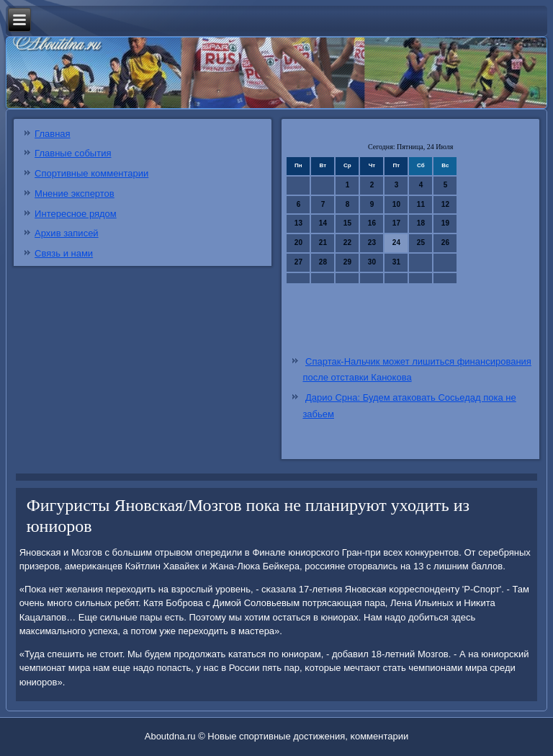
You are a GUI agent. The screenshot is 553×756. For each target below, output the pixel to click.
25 (421, 243)
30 (372, 262)
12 (445, 204)
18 (421, 223)
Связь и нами (64, 253)
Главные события (73, 153)
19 (445, 223)
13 (298, 223)
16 (372, 223)
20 (298, 243)
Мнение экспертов (75, 194)
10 (396, 204)
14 (323, 223)
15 (347, 223)
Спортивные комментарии (91, 173)
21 (323, 243)
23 (372, 243)
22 (347, 243)
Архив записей (67, 233)
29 (347, 262)
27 (298, 262)
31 (396, 262)
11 (421, 204)
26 (445, 243)
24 (396, 243)
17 (396, 223)
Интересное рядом (76, 214)
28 (323, 262)
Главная (52, 134)
